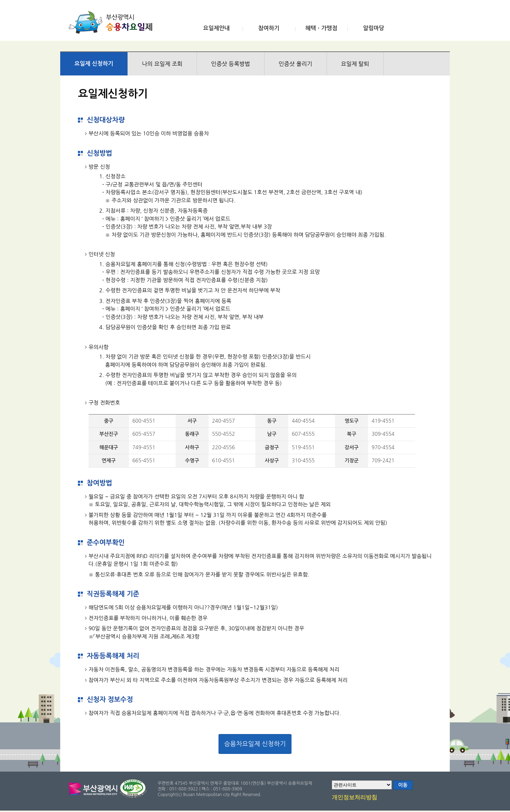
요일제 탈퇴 (355, 64)
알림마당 (374, 28)
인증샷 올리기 (296, 64)
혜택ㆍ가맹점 (321, 28)
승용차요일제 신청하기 (255, 744)
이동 (403, 785)
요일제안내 (216, 28)
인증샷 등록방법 (231, 64)
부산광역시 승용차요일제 (113, 22)
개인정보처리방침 (355, 798)
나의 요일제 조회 (162, 64)
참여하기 (269, 28)
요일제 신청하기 (94, 64)
